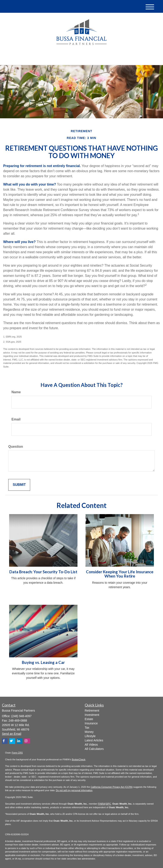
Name (16, 392)
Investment (92, 715)
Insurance (91, 723)
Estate (89, 719)
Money (89, 732)
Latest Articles (94, 740)
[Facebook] (50, 58)
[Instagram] (27, 741)
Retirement (92, 711)
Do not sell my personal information (74, 790)
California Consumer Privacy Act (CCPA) (112, 787)
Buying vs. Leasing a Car (43, 662)
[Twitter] (38, 58)
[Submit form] (19, 485)
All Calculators (94, 749)
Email (16, 419)
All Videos (91, 745)
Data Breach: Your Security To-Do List (43, 572)
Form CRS (17, 753)
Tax (87, 728)
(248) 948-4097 (118, 58)
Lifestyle (90, 736)
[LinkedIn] (45, 58)
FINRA (101, 804)
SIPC (108, 804)
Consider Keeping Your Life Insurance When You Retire (120, 574)
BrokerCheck (79, 759)
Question (16, 447)
